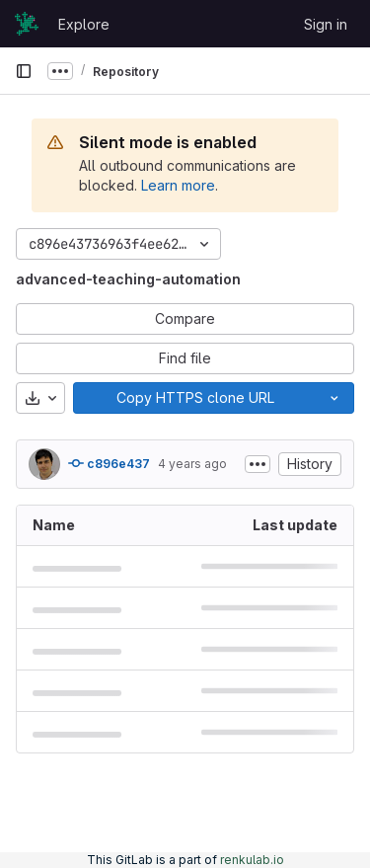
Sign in (326, 24)
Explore (84, 24)
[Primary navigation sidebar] (24, 71)
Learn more (178, 185)
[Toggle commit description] (258, 464)
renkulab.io (252, 860)
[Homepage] (27, 24)
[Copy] (194, 398)
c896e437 (109, 463)
